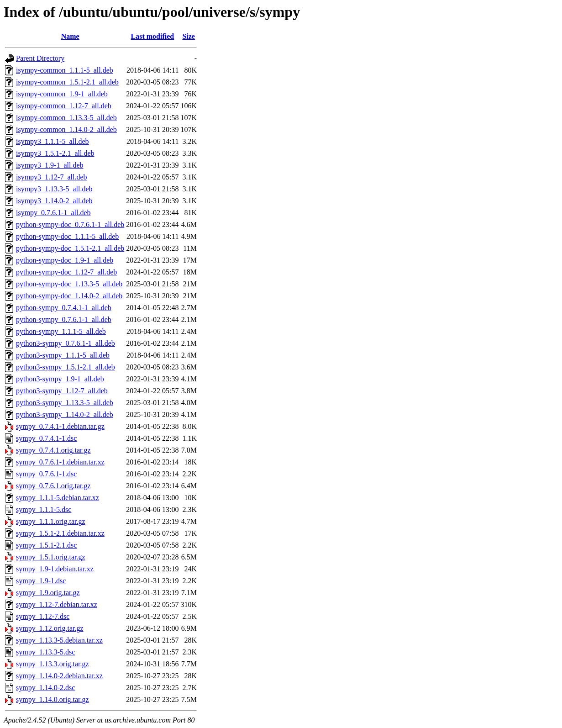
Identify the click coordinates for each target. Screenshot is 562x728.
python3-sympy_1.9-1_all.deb (60, 379)
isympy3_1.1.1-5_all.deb (53, 141)
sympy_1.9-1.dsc (41, 581)
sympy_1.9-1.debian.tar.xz (55, 569)
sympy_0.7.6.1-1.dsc (46, 474)
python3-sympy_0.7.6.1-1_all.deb (66, 343)
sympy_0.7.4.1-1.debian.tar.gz (60, 426)
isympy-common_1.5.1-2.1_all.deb (67, 82)
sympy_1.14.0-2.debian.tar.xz (59, 676)
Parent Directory (40, 58)
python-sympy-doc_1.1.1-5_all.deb (67, 236)
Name (70, 36)
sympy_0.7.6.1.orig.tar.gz (53, 486)
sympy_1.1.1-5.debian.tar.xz (58, 498)
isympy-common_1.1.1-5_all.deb (65, 70)
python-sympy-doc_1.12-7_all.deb (66, 272)
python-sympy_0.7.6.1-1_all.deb (64, 319)
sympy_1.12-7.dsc (43, 616)
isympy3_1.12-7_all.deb (52, 177)
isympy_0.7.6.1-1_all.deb (53, 213)
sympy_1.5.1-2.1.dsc (46, 545)
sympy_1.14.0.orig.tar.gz (53, 699)
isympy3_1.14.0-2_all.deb (54, 201)
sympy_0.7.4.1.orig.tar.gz (53, 450)
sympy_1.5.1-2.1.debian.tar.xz (60, 533)
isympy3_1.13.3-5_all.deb (54, 189)
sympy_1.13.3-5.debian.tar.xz (59, 640)
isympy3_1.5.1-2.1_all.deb (55, 153)
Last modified (153, 36)
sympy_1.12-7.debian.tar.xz (57, 604)
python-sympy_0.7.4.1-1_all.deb (64, 308)
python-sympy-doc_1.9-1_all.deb (65, 260)
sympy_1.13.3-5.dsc (45, 652)
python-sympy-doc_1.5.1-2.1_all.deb (70, 248)
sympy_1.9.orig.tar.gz (48, 593)
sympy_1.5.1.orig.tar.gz (51, 557)
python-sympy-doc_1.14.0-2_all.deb (69, 296)
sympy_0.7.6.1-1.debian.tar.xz (60, 462)
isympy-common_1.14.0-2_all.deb (66, 129)
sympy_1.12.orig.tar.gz (50, 628)
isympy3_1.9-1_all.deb (50, 165)
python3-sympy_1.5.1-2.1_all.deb (66, 367)
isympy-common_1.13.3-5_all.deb (66, 118)
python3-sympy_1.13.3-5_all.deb (65, 403)
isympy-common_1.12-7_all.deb (64, 106)
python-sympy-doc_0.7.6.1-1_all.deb (70, 224)
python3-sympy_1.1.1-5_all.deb (63, 355)
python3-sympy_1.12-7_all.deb (62, 391)
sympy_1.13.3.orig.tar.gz (53, 664)
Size (189, 36)
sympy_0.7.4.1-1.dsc (46, 438)
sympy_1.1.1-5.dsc (44, 509)
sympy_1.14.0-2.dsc (45, 688)
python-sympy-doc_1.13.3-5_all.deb (69, 284)
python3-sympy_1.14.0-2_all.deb (65, 414)
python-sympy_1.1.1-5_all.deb (61, 331)
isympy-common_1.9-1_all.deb (62, 94)
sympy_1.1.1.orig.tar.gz (51, 521)
